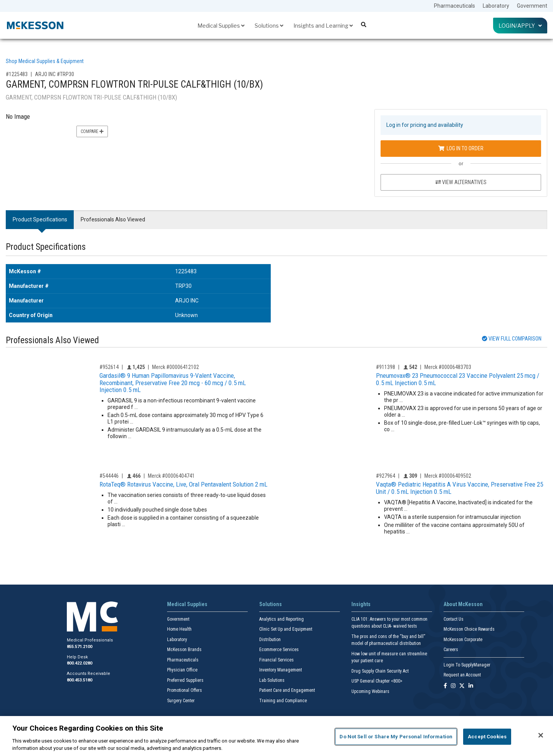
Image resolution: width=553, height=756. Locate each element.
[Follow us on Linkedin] (471, 686)
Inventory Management (281, 670)
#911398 (386, 367)
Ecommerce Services (279, 650)
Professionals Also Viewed (113, 219)
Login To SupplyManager (467, 665)
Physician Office (182, 670)
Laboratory (496, 6)
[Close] (541, 735)
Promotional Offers (185, 690)
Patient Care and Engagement (287, 690)
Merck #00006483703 (448, 367)
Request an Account (462, 675)
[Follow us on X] (462, 686)
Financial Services (276, 660)
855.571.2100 (79, 647)
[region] (276, 736)
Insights (361, 604)
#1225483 (17, 74)
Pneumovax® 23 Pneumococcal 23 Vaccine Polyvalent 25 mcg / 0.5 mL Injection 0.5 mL (458, 379)
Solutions (269, 26)
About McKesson (463, 604)
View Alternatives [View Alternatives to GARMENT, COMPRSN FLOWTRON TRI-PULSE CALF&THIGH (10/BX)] (461, 182)
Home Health (179, 629)
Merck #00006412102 (176, 367)
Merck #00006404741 (171, 476)
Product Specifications (40, 219)
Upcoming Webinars (370, 691)
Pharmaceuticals (454, 6)
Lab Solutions (272, 680)
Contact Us (454, 619)
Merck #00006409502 (448, 476)
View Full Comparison (512, 339)
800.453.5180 (79, 680)
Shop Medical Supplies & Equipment (45, 61)
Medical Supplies (221, 26)
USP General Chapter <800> (377, 681)
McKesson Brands (184, 650)
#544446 (109, 476)
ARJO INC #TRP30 (55, 74)
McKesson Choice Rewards (469, 629)
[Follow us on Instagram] (453, 686)
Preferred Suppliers (185, 680)
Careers (451, 650)
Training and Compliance (283, 701)
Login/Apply (520, 26)
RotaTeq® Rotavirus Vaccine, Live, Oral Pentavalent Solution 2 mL (183, 484)
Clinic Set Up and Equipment (286, 629)
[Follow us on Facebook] (445, 686)
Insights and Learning (323, 26)
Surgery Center (181, 701)
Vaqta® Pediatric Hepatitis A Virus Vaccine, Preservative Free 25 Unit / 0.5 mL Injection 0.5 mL (459, 488)
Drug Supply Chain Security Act (380, 671)
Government (532, 6)
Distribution (270, 640)
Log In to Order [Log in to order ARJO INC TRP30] (461, 148)
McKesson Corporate (463, 640)
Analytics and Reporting (281, 619)
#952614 (109, 367)
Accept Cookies (487, 737)
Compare (92, 131)
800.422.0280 (79, 663)
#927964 (386, 476)
